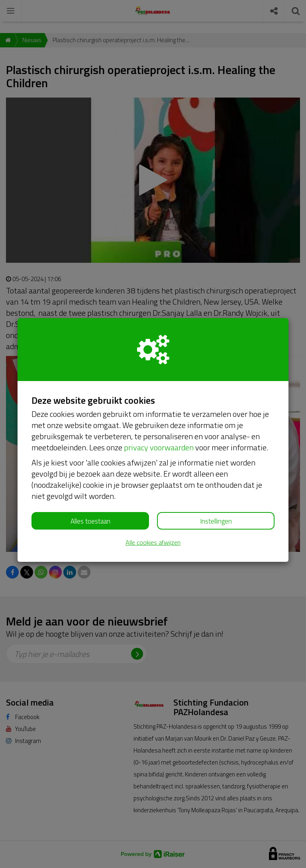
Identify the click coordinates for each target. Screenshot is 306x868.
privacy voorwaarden (159, 447)
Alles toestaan (90, 521)
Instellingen (216, 521)
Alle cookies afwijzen (153, 542)
